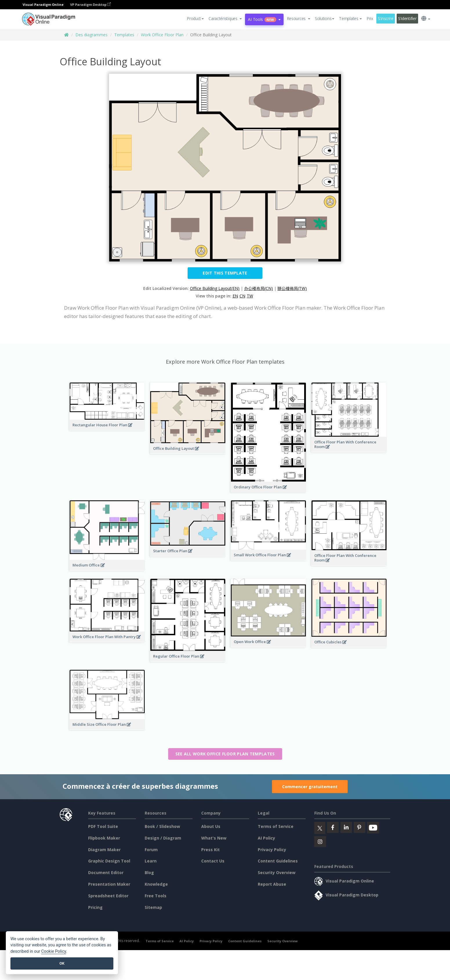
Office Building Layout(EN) (215, 288)
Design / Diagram (163, 838)
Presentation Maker (109, 884)
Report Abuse (272, 884)
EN (235, 296)
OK (62, 963)
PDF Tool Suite (103, 826)
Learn (151, 861)
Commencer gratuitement (310, 787)
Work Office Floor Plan (162, 35)
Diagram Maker (104, 850)
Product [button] (195, 18)
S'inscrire (386, 18)
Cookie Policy (54, 951)
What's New (214, 838)
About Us (211, 826)
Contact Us (213, 861)
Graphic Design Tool (109, 861)
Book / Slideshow (162, 826)
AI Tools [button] (264, 19)
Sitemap (153, 907)
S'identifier (407, 18)
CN (242, 296)
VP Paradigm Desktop (90, 4)
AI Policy (266, 838)
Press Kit (211, 850)
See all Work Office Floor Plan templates (225, 754)
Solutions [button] (325, 18)
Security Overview (277, 872)
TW (250, 296)
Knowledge (156, 884)
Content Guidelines (278, 861)
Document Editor (106, 872)
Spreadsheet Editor (108, 896)
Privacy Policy (272, 850)
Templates (124, 35)
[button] (225, 19)
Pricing (95, 907)
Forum (151, 850)
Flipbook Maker (104, 838)
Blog (149, 872)
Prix (370, 18)
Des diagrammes (91, 35)
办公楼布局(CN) (258, 288)
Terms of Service (276, 826)
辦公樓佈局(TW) (292, 288)
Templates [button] (350, 18)
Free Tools (156, 896)
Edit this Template (225, 273)
